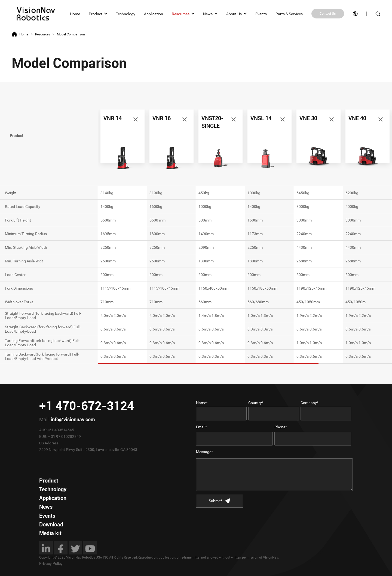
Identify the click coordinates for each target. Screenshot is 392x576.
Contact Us (328, 14)
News (208, 14)
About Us (234, 14)
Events (261, 14)
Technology (126, 14)
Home (75, 14)
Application (154, 14)
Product (96, 14)
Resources (181, 14)
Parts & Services (289, 14)
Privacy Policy (51, 563)
